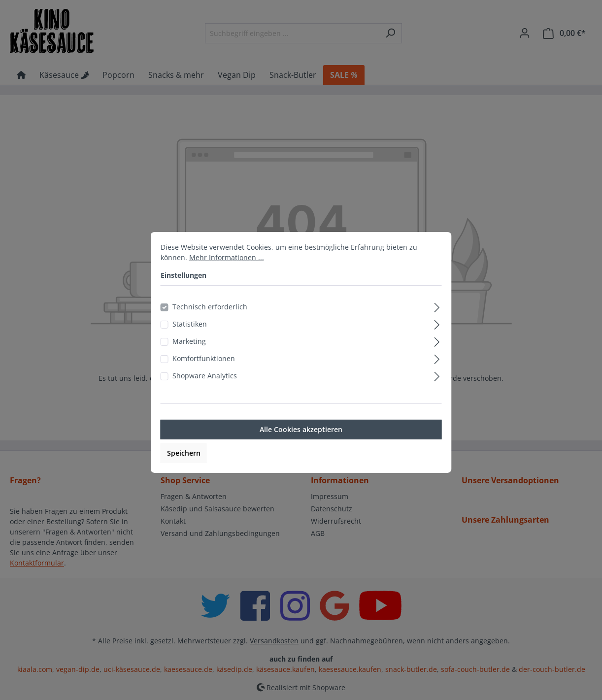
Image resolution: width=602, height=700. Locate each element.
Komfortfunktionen (204, 370)
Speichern (184, 464)
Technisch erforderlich (210, 318)
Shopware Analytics (205, 387)
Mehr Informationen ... (227, 269)
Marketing (189, 352)
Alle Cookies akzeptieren (301, 441)
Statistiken (190, 335)
